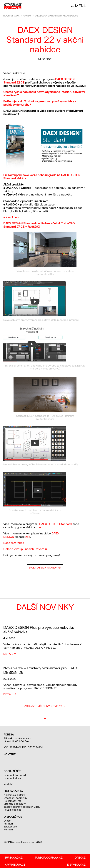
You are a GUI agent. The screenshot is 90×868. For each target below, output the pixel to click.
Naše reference (14, 543)
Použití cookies (12, 810)
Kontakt (8, 829)
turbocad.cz (14, 858)
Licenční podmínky (15, 804)
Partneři (8, 824)
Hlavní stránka (11, 16)
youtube (9, 784)
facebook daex (12, 778)
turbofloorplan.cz (49, 858)
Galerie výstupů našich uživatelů (25, 549)
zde (39, 527)
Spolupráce (10, 827)
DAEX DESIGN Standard (55, 524)
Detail (8, 654)
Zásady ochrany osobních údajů (22, 807)
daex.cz (80, 858)
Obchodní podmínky (15, 798)
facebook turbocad (15, 775)
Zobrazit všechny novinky (43, 706)
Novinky (27, 16)
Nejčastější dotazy (14, 795)
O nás (7, 821)
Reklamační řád (13, 801)
